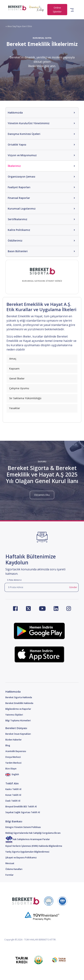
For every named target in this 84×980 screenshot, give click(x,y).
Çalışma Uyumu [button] (19, 388)
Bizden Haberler (14, 740)
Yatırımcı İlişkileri (14, 715)
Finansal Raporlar (19, 198)
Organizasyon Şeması (21, 177)
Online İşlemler (57, 10)
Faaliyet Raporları (19, 187)
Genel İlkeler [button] (17, 378)
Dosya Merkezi (13, 757)
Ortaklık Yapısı (17, 145)
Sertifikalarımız (18, 219)
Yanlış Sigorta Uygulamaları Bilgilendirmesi (27, 852)
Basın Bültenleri (18, 251)
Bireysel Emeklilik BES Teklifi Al (21, 807)
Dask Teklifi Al (13, 801)
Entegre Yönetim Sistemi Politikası (23, 827)
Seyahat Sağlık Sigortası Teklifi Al (23, 812)
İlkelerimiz (14, 166)
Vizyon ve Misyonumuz (22, 155)
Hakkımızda (15, 113)
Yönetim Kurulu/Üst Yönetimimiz (29, 123)
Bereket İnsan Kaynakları (18, 734)
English (12, 774)
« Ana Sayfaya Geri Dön (19, 26)
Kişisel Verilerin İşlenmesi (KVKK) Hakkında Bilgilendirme (34, 846)
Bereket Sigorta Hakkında (19, 697)
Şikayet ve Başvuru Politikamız (21, 858)
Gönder (73, 587)
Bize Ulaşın (11, 769)
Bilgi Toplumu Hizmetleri (18, 720)
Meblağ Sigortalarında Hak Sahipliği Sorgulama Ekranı (33, 833)
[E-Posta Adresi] (36, 587)
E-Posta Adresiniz (14, 580)
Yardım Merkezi (13, 763)
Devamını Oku (42, 495)
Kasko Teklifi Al (13, 789)
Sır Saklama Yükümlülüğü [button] (25, 398)
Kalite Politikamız (19, 230)
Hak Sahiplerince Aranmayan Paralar (28, 839)
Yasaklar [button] (15, 408)
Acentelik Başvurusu (16, 751)
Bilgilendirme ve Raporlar (18, 709)
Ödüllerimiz (15, 241)
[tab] (42, 359)
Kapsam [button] (14, 369)
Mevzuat (10, 863)
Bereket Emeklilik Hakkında (19, 703)
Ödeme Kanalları (14, 869)
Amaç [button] (13, 359)
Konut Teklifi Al (13, 795)
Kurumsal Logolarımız (22, 209)
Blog (8, 745)
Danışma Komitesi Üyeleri (24, 134)
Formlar (9, 875)
